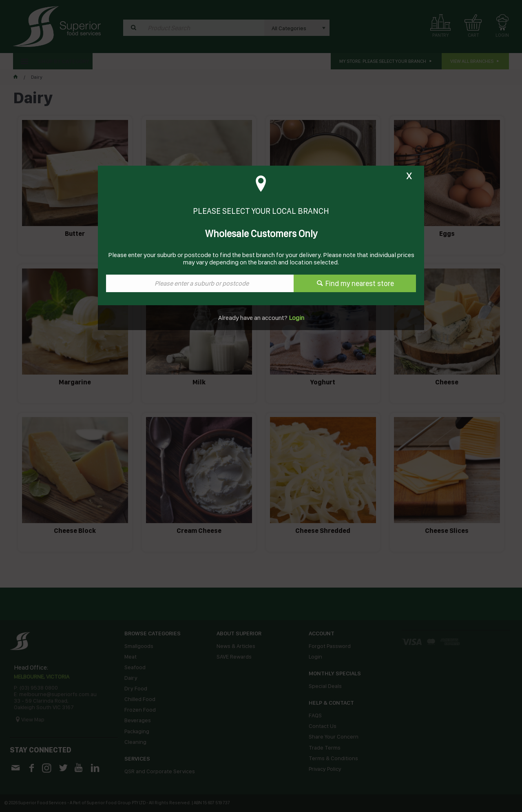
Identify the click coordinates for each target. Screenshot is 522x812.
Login (296, 318)
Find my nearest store (360, 283)
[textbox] (200, 283)
